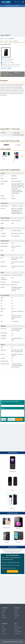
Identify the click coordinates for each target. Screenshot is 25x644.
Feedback (19, 628)
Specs (10, 41)
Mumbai (4, 612)
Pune (3, 614)
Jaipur (16, 618)
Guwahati (4, 634)
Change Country (17, 634)
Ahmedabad (17, 616)
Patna (3, 626)
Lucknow (16, 612)
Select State (16, 2)
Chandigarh (4, 630)
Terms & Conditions (18, 632)
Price (2, 41)
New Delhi (16, 610)
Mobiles (2, 39)
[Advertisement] (12, 20)
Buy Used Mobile (16, 6)
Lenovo (6, 39)
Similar (6, 41)
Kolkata (16, 614)
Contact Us (17, 630)
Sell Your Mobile (9, 6)
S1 (13, 162)
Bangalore (4, 610)
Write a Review (17, 73)
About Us (16, 626)
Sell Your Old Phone (13, 547)
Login (19, 2)
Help (15, 628)
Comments (15, 41)
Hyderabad (4, 618)
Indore (3, 628)
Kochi (3, 632)
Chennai (4, 616)
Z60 (4, 159)
